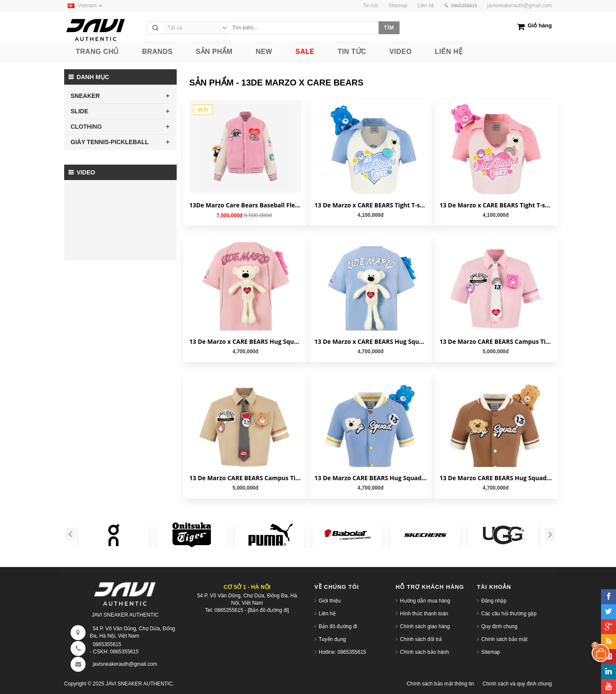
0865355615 (107, 644)
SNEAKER (85, 96)
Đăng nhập (494, 601)
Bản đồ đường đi (338, 626)
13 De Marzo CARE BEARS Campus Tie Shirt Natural (246, 478)
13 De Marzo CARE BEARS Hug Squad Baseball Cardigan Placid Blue (370, 478)
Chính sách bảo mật (504, 639)
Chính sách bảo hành (424, 652)
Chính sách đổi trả (421, 639)
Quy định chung (499, 626)
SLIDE (79, 111)
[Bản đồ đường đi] (268, 610)
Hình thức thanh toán (424, 614)
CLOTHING (86, 127)
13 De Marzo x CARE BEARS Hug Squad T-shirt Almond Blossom (246, 341)
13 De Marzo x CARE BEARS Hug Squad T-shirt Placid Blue (370, 341)
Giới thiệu (330, 601)
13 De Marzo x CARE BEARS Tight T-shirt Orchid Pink (495, 205)
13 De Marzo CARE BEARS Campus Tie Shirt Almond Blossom (495, 341)
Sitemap (491, 652)
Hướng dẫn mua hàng (425, 601)
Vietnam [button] (83, 6)
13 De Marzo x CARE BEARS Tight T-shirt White (370, 205)
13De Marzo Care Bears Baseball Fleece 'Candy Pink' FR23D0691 (246, 205)
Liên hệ (327, 614)
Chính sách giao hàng (425, 626)
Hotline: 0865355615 (342, 652)
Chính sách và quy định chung (517, 684)
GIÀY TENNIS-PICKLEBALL (110, 142)
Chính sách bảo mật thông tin (440, 684)
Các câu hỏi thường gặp (509, 614)
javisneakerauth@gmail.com (520, 6)
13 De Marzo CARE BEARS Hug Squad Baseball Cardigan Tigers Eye (495, 478)
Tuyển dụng (332, 639)
